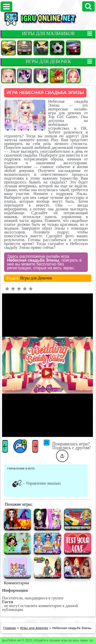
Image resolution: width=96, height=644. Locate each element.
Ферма (57, 76)
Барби (73, 76)
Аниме (41, 76)
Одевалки (8, 76)
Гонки (25, 48)
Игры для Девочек (36, 278)
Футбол (57, 48)
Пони (25, 76)
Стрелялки (41, 48)
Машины (8, 48)
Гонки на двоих (73, 48)
